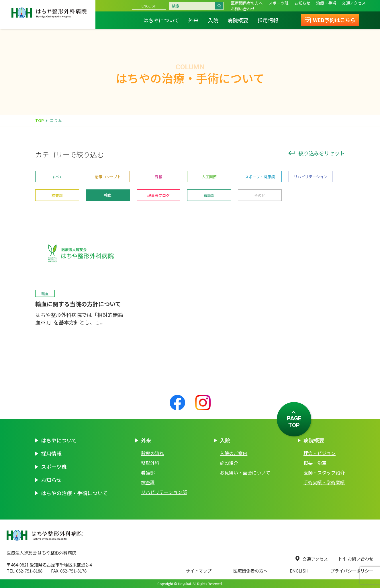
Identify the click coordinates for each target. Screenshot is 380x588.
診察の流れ (152, 453)
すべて (57, 177)
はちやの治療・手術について (74, 493)
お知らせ (302, 3)
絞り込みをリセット (317, 153)
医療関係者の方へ (247, 3)
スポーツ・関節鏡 (260, 177)
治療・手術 (326, 3)
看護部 (209, 195)
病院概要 (238, 20)
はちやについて (161, 20)
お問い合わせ (356, 559)
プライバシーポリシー (352, 571)
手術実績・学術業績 (324, 482)
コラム (56, 120)
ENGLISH (149, 6)
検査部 (57, 195)
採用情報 (268, 20)
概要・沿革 (315, 463)
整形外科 (150, 463)
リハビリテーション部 (164, 492)
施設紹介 (229, 463)
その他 (260, 195)
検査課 (148, 482)
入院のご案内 (234, 453)
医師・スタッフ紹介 (324, 473)
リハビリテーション (311, 177)
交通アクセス (312, 559)
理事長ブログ (158, 195)
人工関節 (209, 177)
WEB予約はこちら (334, 20)
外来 (193, 20)
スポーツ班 (279, 3)
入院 (213, 20)
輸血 (108, 195)
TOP (40, 120)
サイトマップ (199, 571)
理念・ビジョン (320, 453)
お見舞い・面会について (245, 473)
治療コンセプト (108, 177)
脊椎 (158, 177)
